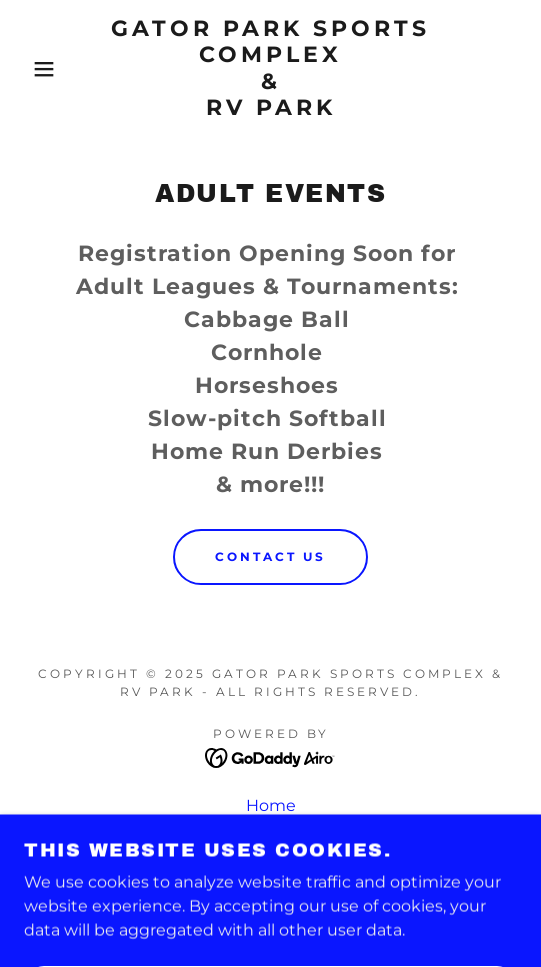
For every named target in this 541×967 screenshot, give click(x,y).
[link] (271, 69)
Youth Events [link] (271, 859)
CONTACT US (270, 556)
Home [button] (271, 805)
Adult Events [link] (271, 832)
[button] (38, 69)
